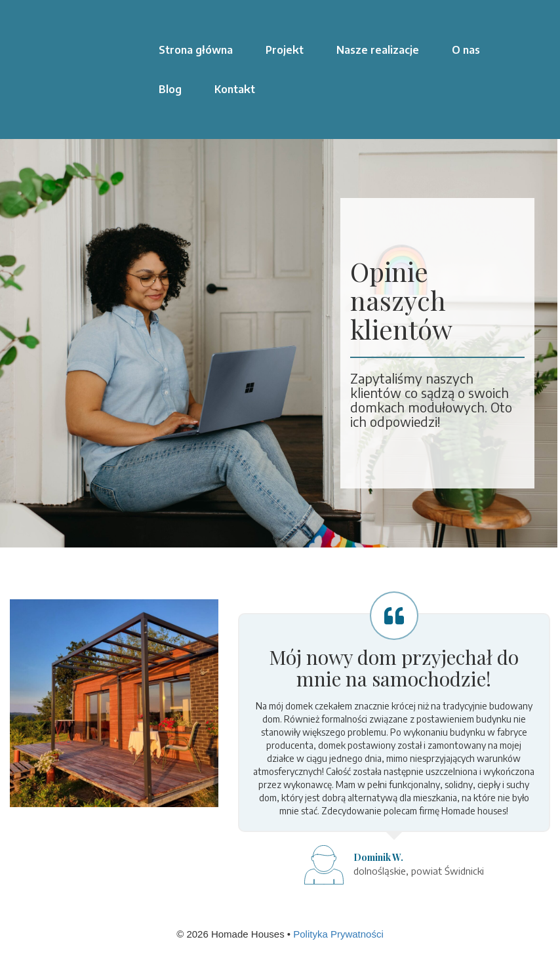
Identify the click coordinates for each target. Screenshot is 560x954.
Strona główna (196, 50)
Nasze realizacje (378, 50)
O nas (466, 50)
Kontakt (235, 89)
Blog (170, 89)
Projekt (285, 50)
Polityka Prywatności (338, 934)
